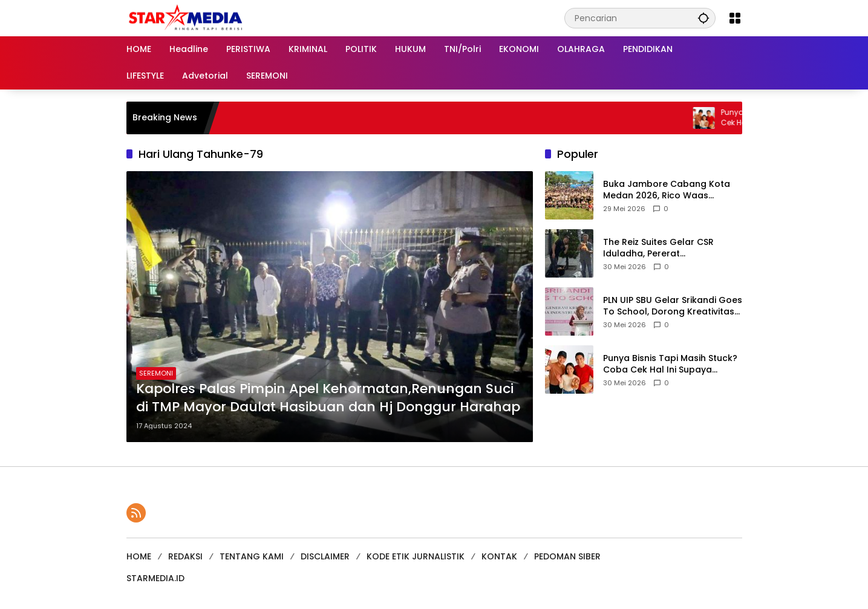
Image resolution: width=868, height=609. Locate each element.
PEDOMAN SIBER (567, 556)
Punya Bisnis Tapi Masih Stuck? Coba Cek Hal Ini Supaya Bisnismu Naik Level (670, 364)
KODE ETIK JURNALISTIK (416, 556)
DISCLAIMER (325, 556)
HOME (139, 556)
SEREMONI (156, 373)
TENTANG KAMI (252, 556)
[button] (703, 18)
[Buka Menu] (735, 18)
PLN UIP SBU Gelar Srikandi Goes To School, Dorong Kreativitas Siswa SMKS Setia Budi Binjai (673, 306)
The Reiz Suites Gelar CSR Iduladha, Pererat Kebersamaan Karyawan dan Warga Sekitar (668, 248)
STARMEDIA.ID (155, 578)
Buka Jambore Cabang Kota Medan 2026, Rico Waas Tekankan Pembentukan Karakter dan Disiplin (667, 190)
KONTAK (499, 556)
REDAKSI (185, 556)
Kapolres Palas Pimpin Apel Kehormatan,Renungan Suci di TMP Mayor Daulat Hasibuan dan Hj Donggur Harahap (328, 398)
